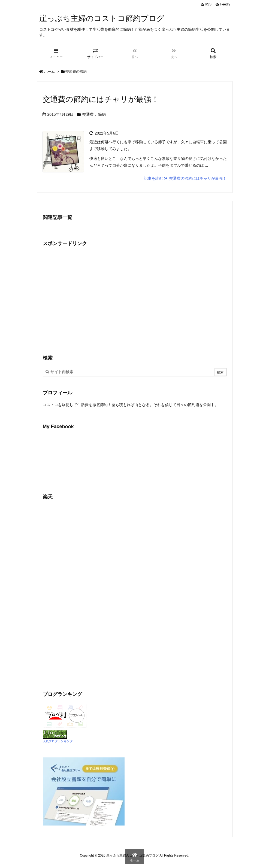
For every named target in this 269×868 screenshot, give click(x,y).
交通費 (88, 114)
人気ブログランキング (58, 741)
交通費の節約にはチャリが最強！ (101, 99)
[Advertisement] (89, 300)
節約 (102, 114)
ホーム (49, 71)
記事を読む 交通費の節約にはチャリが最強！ (185, 178)
